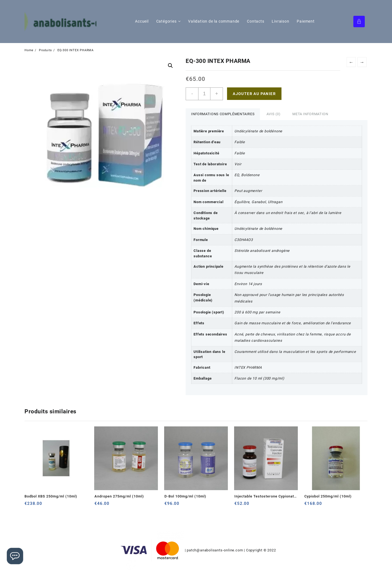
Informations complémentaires (223, 114)
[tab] (223, 114)
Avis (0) (273, 114)
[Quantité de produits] (204, 94)
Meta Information (310, 114)
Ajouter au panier (254, 94)
